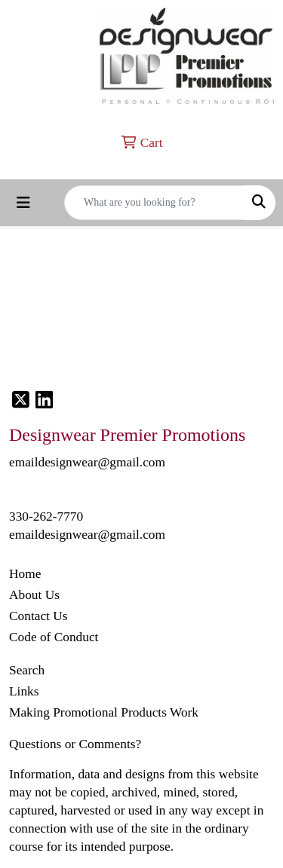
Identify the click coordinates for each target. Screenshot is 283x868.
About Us (34, 595)
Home (25, 574)
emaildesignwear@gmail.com (87, 535)
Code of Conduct (54, 637)
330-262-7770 (46, 517)
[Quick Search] (154, 203)
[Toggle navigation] (23, 203)
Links (24, 691)
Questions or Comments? (75, 744)
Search (27, 670)
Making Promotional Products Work (104, 712)
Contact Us (38, 616)
